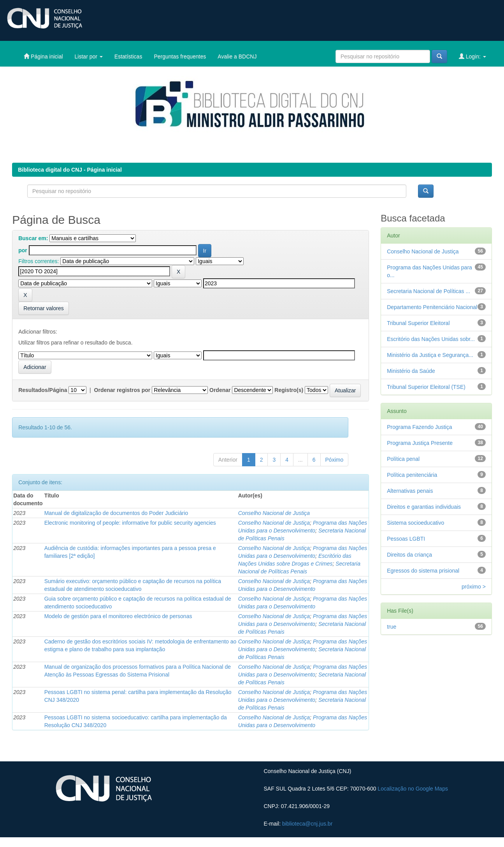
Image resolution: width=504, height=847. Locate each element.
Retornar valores (44, 308)
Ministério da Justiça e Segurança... (430, 355)
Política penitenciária (412, 475)
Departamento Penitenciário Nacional (432, 307)
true (392, 627)
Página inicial (43, 56)
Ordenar (220, 390)
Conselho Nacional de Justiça (274, 513)
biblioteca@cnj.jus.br (307, 824)
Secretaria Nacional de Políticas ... (428, 291)
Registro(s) (289, 390)
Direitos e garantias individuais (424, 507)
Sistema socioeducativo (415, 523)
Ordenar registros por (122, 390)
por (23, 250)
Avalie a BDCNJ (237, 56)
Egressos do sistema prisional (423, 571)
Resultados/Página (43, 390)
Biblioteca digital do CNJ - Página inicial (70, 170)
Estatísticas (128, 56)
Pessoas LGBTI (406, 539)
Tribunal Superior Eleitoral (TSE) (426, 387)
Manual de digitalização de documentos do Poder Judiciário (116, 513)
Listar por (89, 56)
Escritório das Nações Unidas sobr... (431, 339)
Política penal (403, 459)
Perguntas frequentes (180, 56)
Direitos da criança (409, 555)
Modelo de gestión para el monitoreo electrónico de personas (118, 616)
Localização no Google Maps (413, 789)
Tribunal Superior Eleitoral (418, 323)
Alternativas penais (410, 491)
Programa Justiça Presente (420, 443)
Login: (472, 56)
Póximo (335, 460)
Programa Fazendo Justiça (419, 427)
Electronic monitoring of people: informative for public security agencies (130, 523)
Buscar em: (33, 238)
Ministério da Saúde (411, 371)
